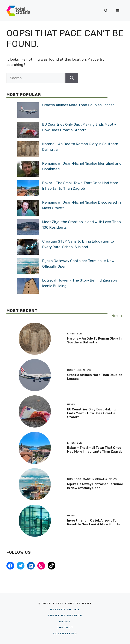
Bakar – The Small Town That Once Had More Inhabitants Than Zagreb (95, 450)
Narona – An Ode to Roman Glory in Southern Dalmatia (94, 340)
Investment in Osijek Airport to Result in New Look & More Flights (94, 522)
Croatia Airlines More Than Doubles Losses (78, 105)
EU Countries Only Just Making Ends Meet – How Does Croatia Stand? (91, 413)
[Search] (72, 78)
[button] (106, 11)
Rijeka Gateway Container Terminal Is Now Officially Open (95, 486)
